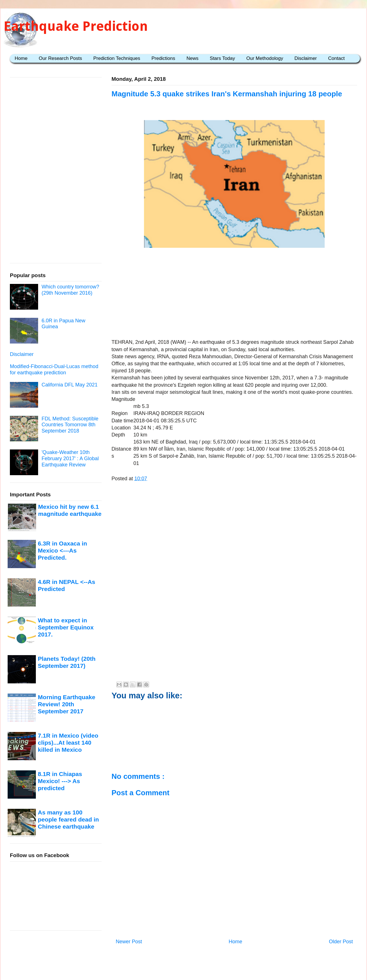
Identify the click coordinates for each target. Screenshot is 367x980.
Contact (336, 58)
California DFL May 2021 (69, 385)
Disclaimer (306, 58)
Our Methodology (265, 58)
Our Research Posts (60, 58)
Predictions (163, 58)
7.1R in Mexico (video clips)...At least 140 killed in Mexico (68, 743)
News (193, 58)
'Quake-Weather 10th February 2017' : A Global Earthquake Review (70, 458)
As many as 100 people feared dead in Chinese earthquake (68, 820)
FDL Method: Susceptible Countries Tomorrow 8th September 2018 (70, 425)
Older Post (341, 942)
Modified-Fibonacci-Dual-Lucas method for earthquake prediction (54, 370)
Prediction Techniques (117, 58)
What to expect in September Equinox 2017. (66, 627)
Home (21, 58)
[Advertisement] (234, 294)
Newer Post (129, 942)
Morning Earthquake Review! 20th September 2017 (66, 704)
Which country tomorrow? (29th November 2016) (70, 290)
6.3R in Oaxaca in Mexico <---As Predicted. (62, 551)
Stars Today (222, 58)
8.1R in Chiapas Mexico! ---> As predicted (60, 781)
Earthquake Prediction (76, 26)
